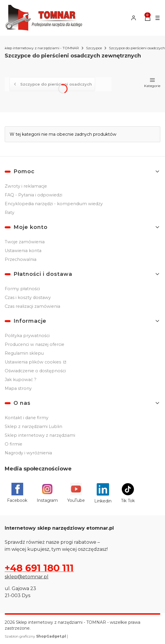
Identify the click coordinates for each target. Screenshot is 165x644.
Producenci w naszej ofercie (34, 344)
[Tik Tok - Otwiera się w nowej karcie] (128, 493)
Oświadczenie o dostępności (35, 371)
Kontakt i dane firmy (27, 418)
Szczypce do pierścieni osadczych (137, 48)
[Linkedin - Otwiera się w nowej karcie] (103, 493)
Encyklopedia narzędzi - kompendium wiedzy (54, 204)
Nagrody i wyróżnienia (28, 453)
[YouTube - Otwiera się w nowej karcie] (76, 493)
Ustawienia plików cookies (33, 362)
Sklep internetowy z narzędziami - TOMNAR (41, 48)
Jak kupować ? (21, 380)
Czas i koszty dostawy (28, 298)
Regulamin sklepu (24, 353)
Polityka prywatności (27, 336)
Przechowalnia (21, 259)
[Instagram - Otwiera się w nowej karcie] (47, 493)
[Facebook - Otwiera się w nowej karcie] (17, 493)
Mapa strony (18, 388)
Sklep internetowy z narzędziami (40, 435)
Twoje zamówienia (25, 242)
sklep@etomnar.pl (27, 577)
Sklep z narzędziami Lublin (33, 426)
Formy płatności (22, 289)
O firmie (14, 444)
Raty (10, 213)
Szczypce (94, 48)
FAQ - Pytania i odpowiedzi (33, 195)
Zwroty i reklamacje (26, 186)
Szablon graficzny (36, 636)
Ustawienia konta (23, 251)
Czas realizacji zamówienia (32, 306)
